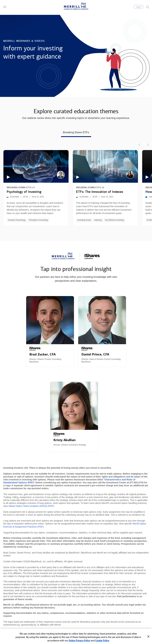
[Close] (148, 636)
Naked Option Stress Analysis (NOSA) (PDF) (31, 506)
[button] (5, 7)
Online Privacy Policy (79, 641)
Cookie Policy (102, 641)
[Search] (147, 7)
